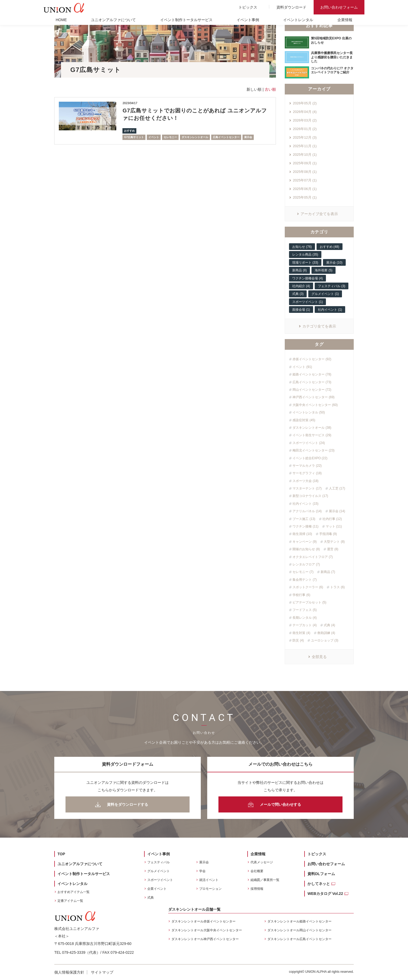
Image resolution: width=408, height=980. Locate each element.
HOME (61, 20)
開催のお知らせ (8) (306, 549)
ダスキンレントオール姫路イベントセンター (299, 921)
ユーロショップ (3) (325, 640)
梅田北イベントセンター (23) (313, 450)
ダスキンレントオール (195, 137)
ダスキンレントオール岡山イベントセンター (299, 930)
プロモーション (210, 889)
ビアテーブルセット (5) (309, 602)
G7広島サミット (134, 137)
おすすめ (129, 131)
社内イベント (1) (330, 310)
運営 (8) (333, 549)
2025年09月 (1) (305, 163)
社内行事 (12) (332, 519)
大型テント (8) (334, 542)
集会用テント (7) (305, 580)
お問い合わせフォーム (339, 7)
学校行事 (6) (301, 595)
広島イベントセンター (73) (312, 382)
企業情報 (345, 20)
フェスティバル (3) (332, 286)
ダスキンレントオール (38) (312, 428)
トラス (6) (337, 587)
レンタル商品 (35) (305, 255)
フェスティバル (159, 862)
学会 (202, 871)
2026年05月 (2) (305, 103)
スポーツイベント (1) (307, 302)
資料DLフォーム (321, 874)
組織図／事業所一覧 (265, 880)
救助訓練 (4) (326, 633)
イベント (154, 137)
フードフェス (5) (305, 610)
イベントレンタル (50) (309, 412)
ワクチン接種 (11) (305, 526)
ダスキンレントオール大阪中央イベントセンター (207, 930)
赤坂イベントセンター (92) (312, 359)
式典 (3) (298, 294)
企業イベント (157, 889)
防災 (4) (298, 640)
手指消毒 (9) (328, 534)
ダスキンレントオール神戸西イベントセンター (205, 939)
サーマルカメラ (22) (307, 466)
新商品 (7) (328, 572)
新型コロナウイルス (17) (310, 496)
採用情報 (257, 889)
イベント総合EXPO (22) (310, 458)
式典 (151, 898)
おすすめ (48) (330, 247)
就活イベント (209, 880)
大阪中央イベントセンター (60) (315, 405)
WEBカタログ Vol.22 (325, 894)
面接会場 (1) (301, 310)
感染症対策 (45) (304, 420)
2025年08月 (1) (305, 172)
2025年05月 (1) (305, 197)
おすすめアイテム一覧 (74, 892)
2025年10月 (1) (305, 155)
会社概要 (257, 871)
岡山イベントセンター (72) (312, 390)
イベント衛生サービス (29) (312, 435)
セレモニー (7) (303, 572)
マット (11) (334, 526)
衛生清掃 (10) (302, 534)
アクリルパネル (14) (307, 511)
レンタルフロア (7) (306, 564)
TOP (61, 854)
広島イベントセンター (226, 137)
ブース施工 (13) (304, 519)
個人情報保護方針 (69, 972)
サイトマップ (102, 972)
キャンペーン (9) (305, 542)
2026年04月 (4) (305, 112)
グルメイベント (159, 871)
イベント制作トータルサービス (186, 20)
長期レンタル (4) (305, 618)
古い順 (270, 89)
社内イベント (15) (305, 504)
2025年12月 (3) (305, 137)
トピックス (248, 7)
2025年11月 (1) (305, 146)
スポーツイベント (160, 880)
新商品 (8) (299, 270)
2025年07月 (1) (305, 180)
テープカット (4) (305, 625)
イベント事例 (248, 20)
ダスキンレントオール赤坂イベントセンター (203, 921)
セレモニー (170, 137)
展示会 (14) (337, 511)
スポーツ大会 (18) (305, 481)
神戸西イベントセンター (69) (313, 397)
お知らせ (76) (302, 247)
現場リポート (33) (305, 263)
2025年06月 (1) (305, 189)
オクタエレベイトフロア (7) (313, 557)
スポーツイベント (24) (309, 443)
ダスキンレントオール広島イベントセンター (299, 939)
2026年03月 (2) (305, 120)
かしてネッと (319, 884)
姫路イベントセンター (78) (312, 374)
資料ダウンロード (291, 7)
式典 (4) (329, 625)
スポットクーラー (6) (308, 587)
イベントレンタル (298, 20)
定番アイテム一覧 (70, 901)
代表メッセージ (262, 862)
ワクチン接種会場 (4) (307, 278)
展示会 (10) (334, 263)
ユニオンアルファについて (113, 20)
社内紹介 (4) (301, 286)
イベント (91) (302, 367)
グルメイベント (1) (325, 294)
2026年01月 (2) (305, 129)
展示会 (248, 137)
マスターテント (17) (307, 488)
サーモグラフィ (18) (307, 473)
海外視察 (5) (324, 270)
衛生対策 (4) (301, 633)
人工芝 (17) (337, 488)
